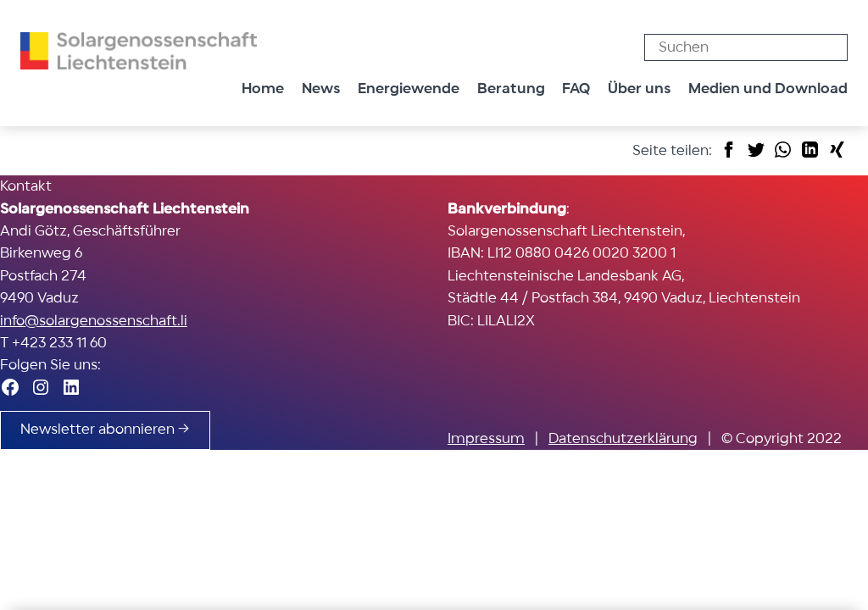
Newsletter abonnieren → (105, 430)
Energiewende (409, 89)
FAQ (576, 89)
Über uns (639, 89)
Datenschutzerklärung (623, 439)
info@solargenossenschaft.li (94, 321)
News (321, 89)
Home (263, 89)
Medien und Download (768, 89)
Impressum (486, 439)
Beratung (511, 89)
